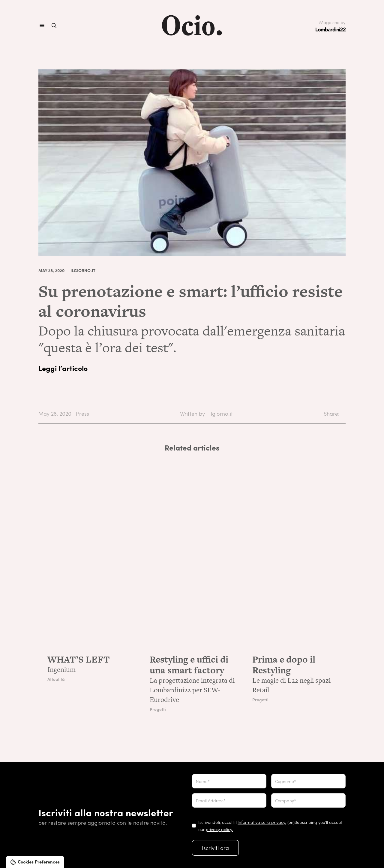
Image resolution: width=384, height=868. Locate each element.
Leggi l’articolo (63, 368)
